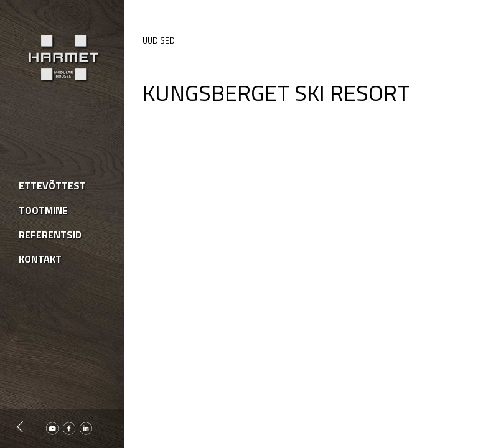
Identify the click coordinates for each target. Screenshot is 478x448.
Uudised (159, 40)
